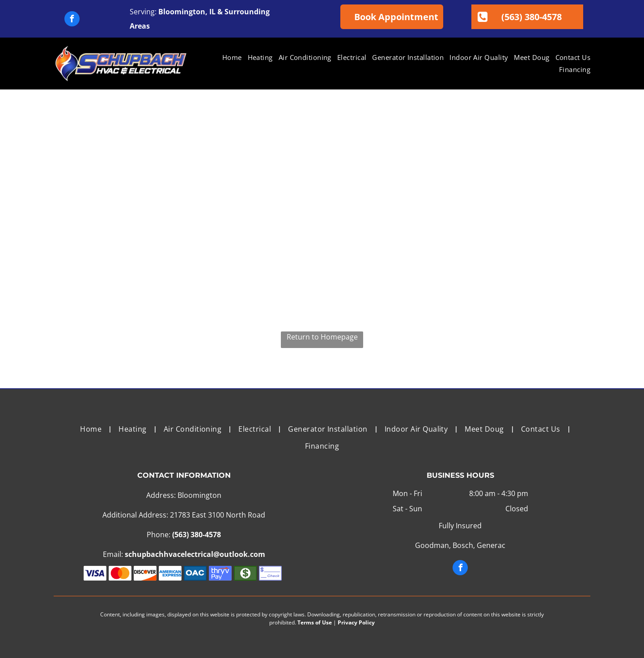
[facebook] (72, 20)
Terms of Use (315, 622)
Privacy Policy (356, 622)
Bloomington (182, 12)
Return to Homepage (322, 337)
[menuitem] (229, 57)
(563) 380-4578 (197, 535)
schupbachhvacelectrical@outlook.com (195, 554)
